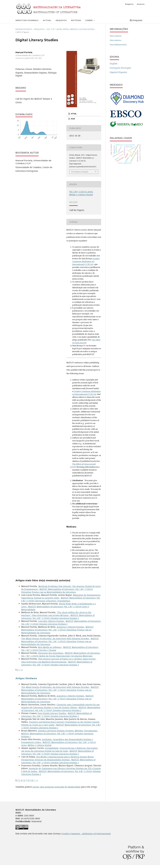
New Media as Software (50, 647)
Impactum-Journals (27, 20)
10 (32, 780)
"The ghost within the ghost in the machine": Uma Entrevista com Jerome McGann (56, 614)
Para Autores (116, 40)
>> (22, 670)
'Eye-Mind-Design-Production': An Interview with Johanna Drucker (55, 638)
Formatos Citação (80, 172)
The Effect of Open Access (84, 464)
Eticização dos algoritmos (51, 653)
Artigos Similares (26, 678)
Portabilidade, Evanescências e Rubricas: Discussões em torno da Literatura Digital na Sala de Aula (59, 750)
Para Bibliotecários (118, 45)
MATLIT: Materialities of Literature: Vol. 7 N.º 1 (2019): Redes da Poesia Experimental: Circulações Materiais (61, 654)
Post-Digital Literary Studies (52, 713)
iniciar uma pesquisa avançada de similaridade (56, 787)
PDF (73, 119)
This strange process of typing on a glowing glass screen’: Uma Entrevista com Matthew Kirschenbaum (59, 660)
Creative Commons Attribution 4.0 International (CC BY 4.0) (86, 261)
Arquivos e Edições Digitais (71, 627)
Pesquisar (136, 20)
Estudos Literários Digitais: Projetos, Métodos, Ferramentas (68, 731)
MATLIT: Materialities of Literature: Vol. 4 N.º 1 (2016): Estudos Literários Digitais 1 (57, 715)
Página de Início (24, 29)
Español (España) (118, 72)
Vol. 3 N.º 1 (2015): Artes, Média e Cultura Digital (70, 29)
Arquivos (61, 20)
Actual (47, 20)
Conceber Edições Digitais (51, 621)
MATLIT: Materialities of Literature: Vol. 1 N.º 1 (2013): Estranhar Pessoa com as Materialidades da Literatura (57, 591)
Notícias (76, 20)
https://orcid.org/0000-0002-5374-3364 (29, 58)
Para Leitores (116, 36)
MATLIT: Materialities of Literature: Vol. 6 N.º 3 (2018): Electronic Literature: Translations (61, 599)
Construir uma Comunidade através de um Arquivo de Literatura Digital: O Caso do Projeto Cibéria (60, 706)
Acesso (141, 4)
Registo (129, 4)
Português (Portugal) (120, 68)
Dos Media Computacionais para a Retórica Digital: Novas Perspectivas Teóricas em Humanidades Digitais (57, 758)
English (114, 63)
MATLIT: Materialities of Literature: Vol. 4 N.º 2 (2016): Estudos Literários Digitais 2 (58, 617)
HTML (73, 114)
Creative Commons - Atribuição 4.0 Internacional (86, 834)
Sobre (89, 20)
